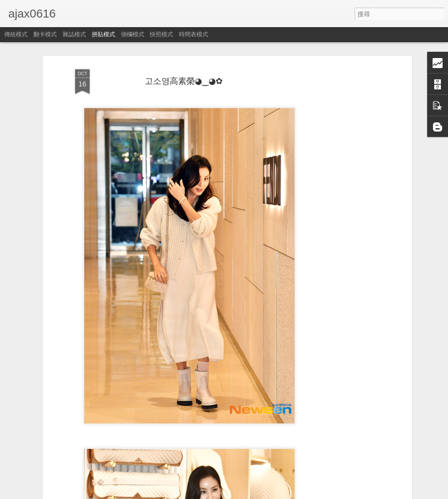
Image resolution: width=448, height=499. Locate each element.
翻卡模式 (45, 34)
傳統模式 (16, 34)
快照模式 (161, 34)
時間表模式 (194, 34)
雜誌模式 (74, 34)
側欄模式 (133, 34)
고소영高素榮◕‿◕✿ (184, 81)
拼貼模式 (103, 34)
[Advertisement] (338, 197)
